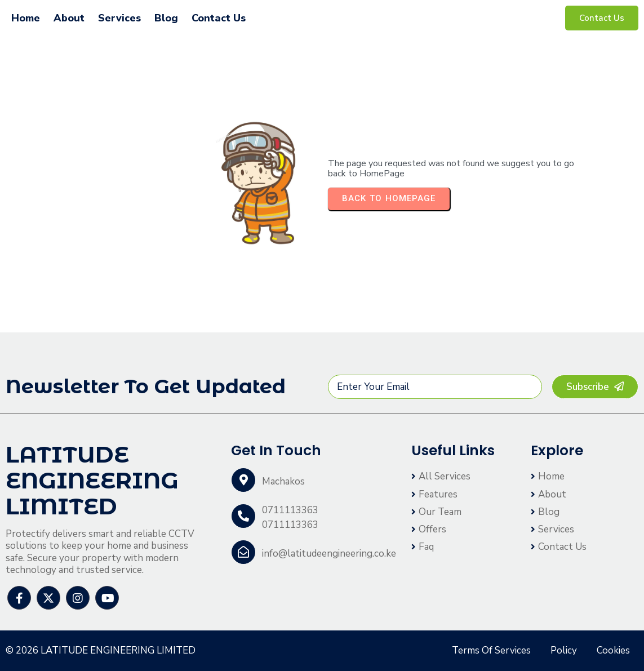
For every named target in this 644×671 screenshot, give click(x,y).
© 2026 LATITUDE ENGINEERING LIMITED (101, 650)
